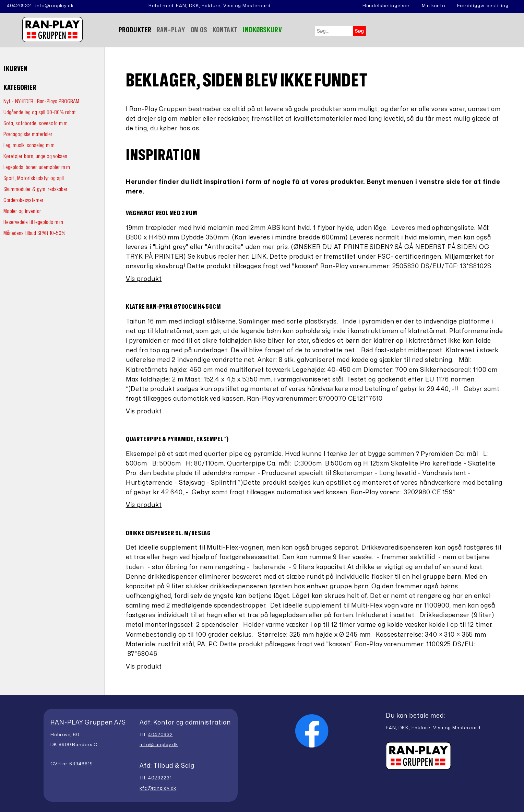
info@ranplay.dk (55, 6)
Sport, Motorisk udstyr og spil (34, 178)
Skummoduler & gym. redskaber (35, 189)
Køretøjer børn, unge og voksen (35, 156)
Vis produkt (144, 279)
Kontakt (225, 30)
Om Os (199, 30)
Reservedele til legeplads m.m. (34, 222)
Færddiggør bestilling (483, 6)
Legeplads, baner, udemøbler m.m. (37, 167)
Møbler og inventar (22, 211)
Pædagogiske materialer (28, 134)
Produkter (135, 30)
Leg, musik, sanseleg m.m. (29, 145)
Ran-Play (171, 30)
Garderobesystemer (23, 200)
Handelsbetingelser (386, 6)
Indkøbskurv (263, 30)
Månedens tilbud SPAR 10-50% (34, 233)
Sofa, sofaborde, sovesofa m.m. (36, 123)
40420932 (19, 6)
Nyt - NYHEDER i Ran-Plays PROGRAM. (42, 101)
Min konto (433, 6)
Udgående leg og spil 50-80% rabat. (40, 112)
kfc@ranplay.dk (158, 788)
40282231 (160, 778)
